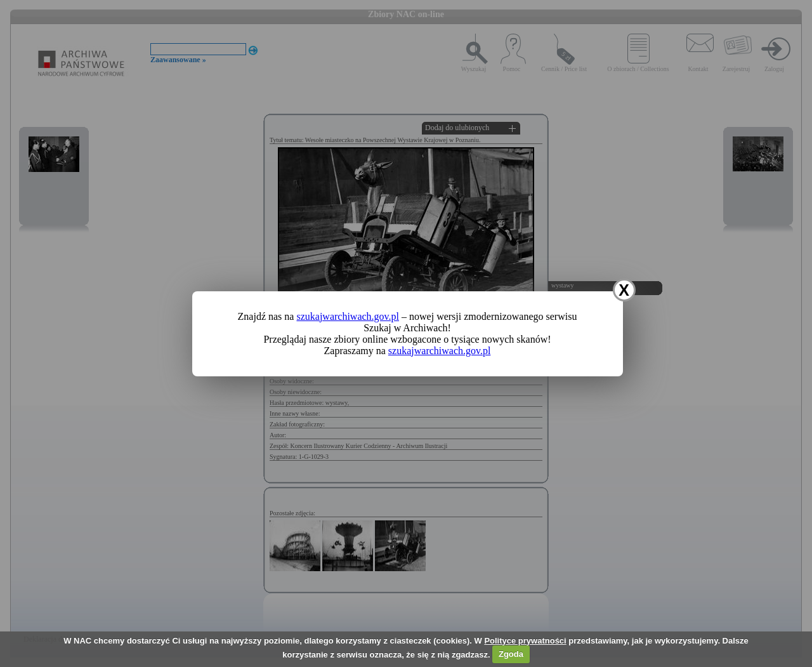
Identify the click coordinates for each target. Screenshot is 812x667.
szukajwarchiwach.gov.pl (348, 316)
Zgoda (511, 654)
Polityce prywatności (525, 641)
